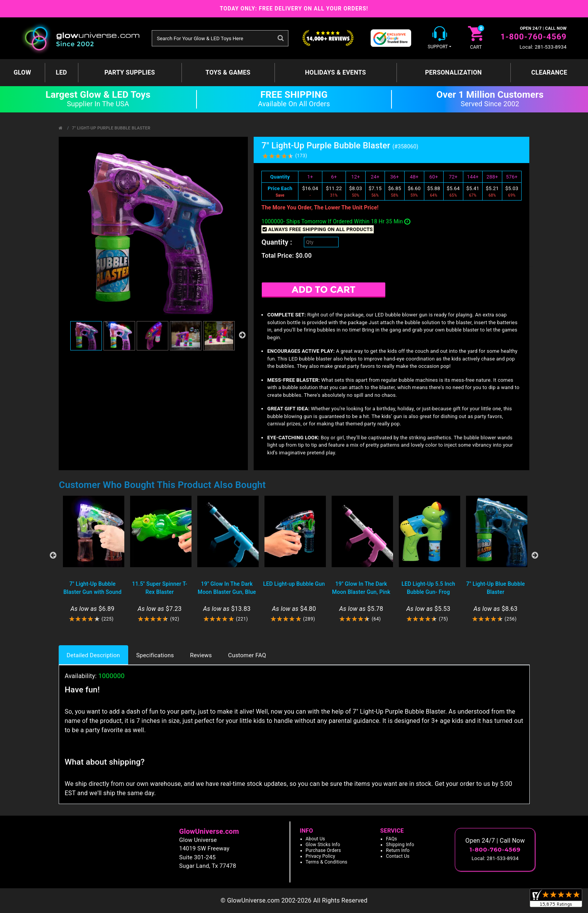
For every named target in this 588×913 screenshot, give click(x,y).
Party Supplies (130, 72)
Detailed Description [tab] (93, 655)
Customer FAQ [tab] (247, 655)
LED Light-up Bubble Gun (294, 584)
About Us (316, 839)
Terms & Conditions (327, 862)
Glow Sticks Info (323, 845)
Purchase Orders (324, 850)
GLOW (22, 72)
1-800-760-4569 (533, 37)
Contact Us (398, 856)
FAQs (392, 839)
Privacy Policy (321, 856)
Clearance (549, 72)
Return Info (398, 850)
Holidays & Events (336, 72)
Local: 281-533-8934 (543, 47)
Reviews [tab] (201, 655)
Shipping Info (400, 845)
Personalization (453, 72)
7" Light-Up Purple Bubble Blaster (111, 128)
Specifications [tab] (155, 655)
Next (535, 555)
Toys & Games (228, 72)
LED (61, 72)
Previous (53, 555)
